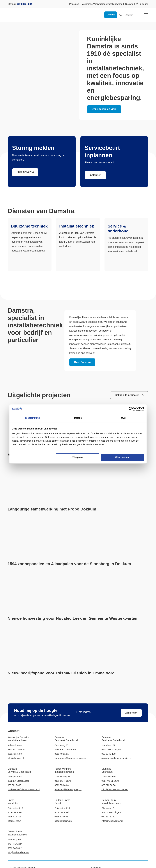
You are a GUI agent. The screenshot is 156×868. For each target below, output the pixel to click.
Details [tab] (78, 418)
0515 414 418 (14, 817)
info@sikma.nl (15, 821)
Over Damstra (82, 362)
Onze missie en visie (104, 109)
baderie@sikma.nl (63, 821)
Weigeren (77, 457)
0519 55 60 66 (62, 785)
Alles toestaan (122, 457)
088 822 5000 (14, 785)
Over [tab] (124, 418)
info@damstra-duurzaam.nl (115, 789)
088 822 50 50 (108, 785)
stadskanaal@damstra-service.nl (24, 789)
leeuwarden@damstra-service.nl (70, 758)
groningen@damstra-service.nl (116, 758)
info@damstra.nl (16, 758)
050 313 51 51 (108, 817)
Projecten (74, 4)
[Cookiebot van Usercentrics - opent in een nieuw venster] (131, 409)
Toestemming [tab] (32, 418)
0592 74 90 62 (15, 848)
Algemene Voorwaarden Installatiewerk (102, 4)
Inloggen (144, 4)
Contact (111, 15)
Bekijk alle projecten (129, 395)
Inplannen (95, 175)
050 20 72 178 (108, 754)
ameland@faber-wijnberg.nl (68, 789)
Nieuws (129, 4)
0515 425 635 (61, 817)
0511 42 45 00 (15, 754)
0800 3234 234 (25, 172)
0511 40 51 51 (62, 754)
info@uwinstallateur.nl (112, 821)
